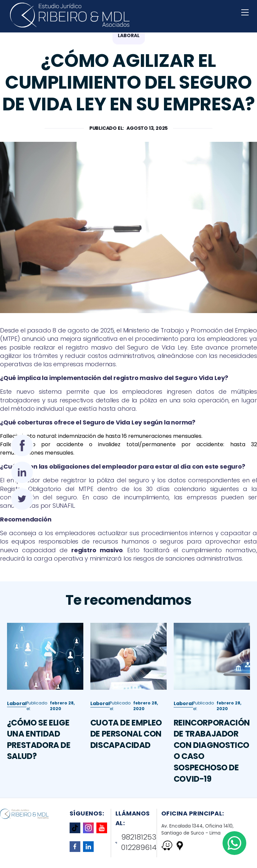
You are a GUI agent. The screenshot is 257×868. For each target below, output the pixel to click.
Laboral (17, 732)
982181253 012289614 (136, 842)
